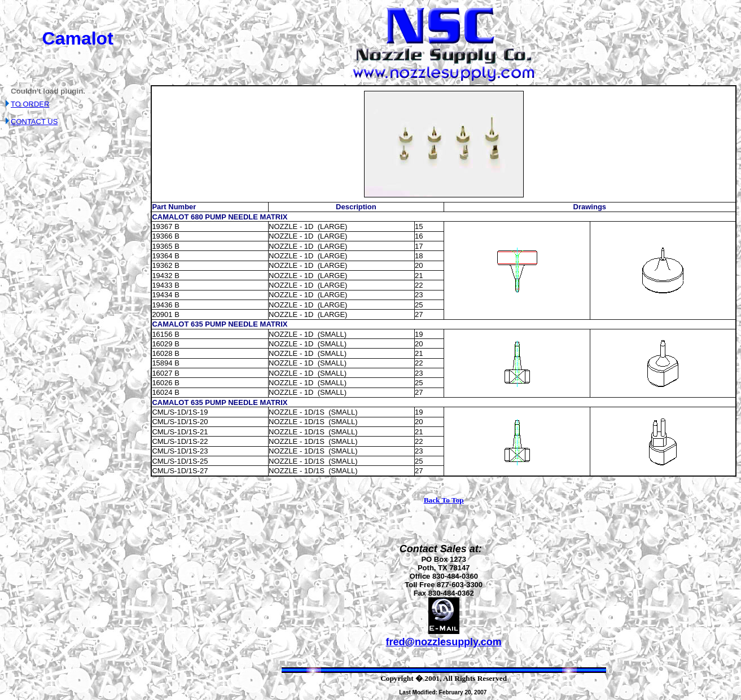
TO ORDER (30, 104)
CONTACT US (34, 122)
